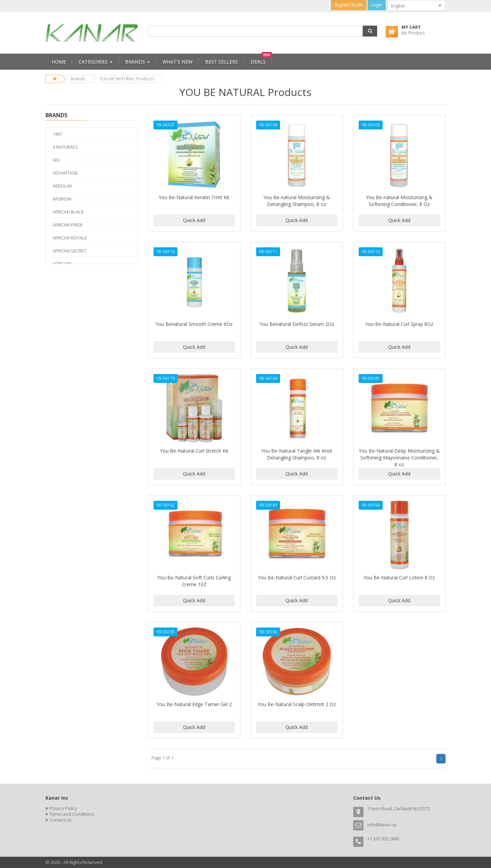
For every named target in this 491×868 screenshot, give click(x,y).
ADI (56, 160)
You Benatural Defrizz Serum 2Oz (297, 324)
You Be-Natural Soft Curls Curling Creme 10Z (194, 581)
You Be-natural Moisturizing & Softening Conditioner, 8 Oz (399, 201)
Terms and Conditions (72, 814)
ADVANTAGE (65, 173)
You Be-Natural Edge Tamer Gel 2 (194, 704)
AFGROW (62, 199)
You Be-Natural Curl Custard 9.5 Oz (297, 577)
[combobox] (411, 5)
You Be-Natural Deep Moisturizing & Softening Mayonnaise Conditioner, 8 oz (399, 458)
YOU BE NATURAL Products (127, 79)
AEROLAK (62, 186)
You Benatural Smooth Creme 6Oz (194, 324)
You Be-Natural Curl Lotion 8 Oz (399, 577)
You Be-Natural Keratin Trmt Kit (194, 197)
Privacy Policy (63, 808)
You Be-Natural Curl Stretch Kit (194, 451)
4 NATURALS (65, 147)
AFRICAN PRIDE (68, 225)
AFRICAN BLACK (68, 212)
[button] (370, 31)
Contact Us (61, 820)
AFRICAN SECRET (69, 251)
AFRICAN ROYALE (70, 238)
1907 (57, 134)
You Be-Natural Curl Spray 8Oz (399, 324)
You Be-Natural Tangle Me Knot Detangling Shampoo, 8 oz (297, 454)
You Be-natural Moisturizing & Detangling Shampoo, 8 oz (297, 201)
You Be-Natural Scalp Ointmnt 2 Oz (297, 704)
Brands (78, 79)
